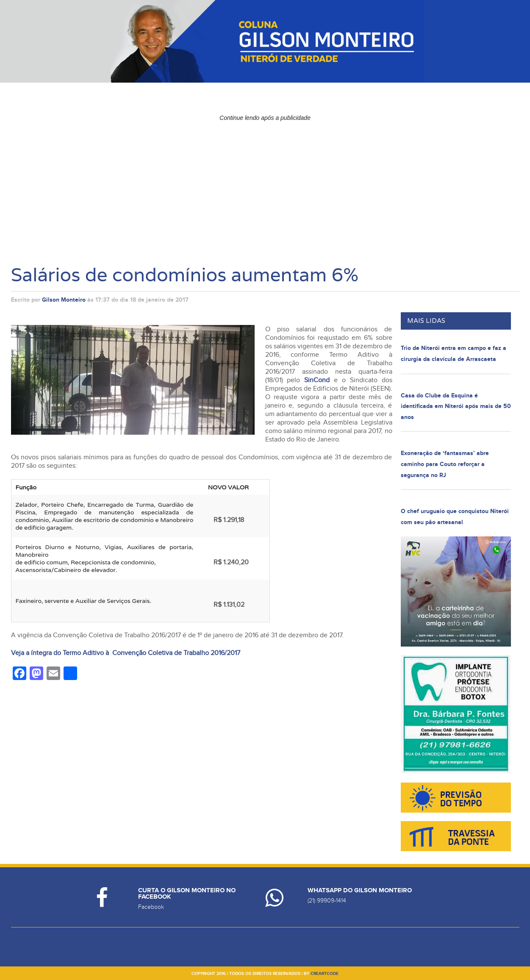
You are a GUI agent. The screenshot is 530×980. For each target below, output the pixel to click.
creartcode (325, 974)
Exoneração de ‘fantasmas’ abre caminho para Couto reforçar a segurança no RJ (445, 464)
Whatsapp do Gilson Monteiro (360, 890)
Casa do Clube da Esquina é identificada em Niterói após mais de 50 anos (456, 406)
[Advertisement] (265, 184)
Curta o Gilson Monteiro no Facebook (187, 894)
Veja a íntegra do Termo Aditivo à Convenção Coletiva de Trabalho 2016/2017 (126, 653)
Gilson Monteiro (64, 300)
